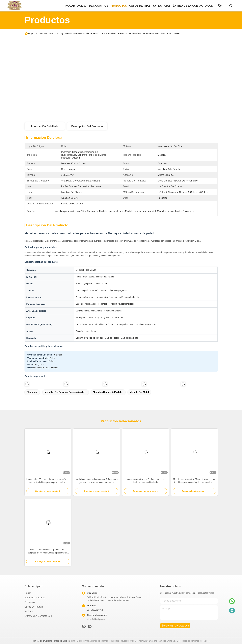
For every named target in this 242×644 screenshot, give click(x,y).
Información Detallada (45, 126)
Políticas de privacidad (42, 641)
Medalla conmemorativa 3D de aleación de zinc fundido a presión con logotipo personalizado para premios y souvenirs (194, 481)
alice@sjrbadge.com (96, 619)
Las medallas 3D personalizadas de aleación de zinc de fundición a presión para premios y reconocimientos (48, 481)
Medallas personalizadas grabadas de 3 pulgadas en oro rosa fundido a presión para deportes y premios (48, 551)
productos (119, 6)
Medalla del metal (139, 392)
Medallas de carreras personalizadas (65, 392)
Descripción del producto (87, 126)
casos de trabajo (143, 6)
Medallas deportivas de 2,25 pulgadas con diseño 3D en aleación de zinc (145, 481)
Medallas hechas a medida (107, 392)
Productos (39, 34)
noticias (164, 6)
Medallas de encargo (55, 34)
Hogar (70, 6)
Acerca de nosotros (35, 598)
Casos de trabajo (34, 607)
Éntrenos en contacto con (193, 6)
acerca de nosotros (93, 6)
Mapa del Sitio (61, 641)
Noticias (29, 611)
